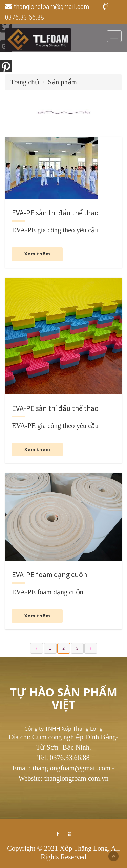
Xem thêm (37, 254)
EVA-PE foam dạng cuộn (50, 574)
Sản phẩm (62, 82)
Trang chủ (25, 82)
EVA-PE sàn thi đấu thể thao (55, 213)
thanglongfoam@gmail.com (47, 7)
